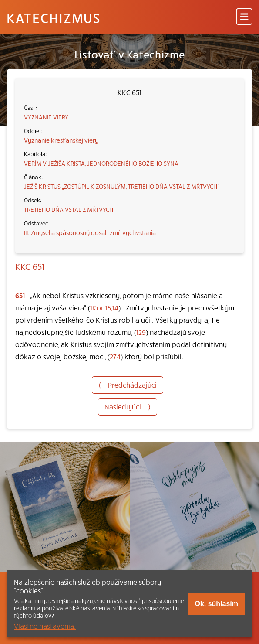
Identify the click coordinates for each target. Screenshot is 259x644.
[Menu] (244, 17)
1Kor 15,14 (104, 307)
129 (141, 332)
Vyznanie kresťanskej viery (61, 140)
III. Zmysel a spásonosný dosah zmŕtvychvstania (90, 232)
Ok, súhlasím (216, 604)
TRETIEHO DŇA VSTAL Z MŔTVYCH (69, 209)
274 (115, 356)
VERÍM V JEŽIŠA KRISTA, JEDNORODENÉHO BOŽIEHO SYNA (101, 163)
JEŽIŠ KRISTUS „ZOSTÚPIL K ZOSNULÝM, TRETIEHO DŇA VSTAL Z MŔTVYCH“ (122, 186)
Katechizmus (54, 17)
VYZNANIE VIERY (46, 117)
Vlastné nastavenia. (45, 626)
